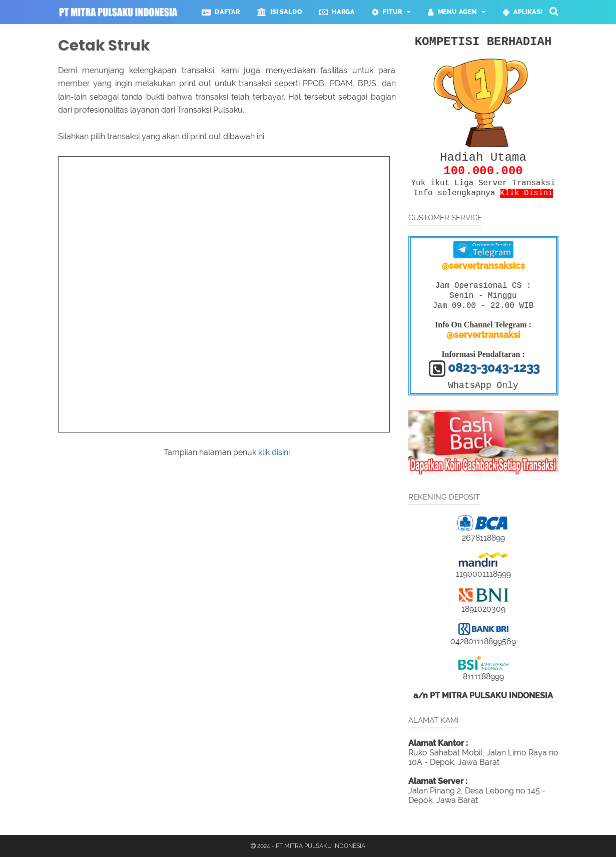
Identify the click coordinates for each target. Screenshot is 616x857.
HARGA (337, 12)
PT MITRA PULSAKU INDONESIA (321, 846)
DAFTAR (221, 12)
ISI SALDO (280, 12)
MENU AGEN (452, 12)
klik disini (274, 452)
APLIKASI (523, 12)
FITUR (387, 12)
